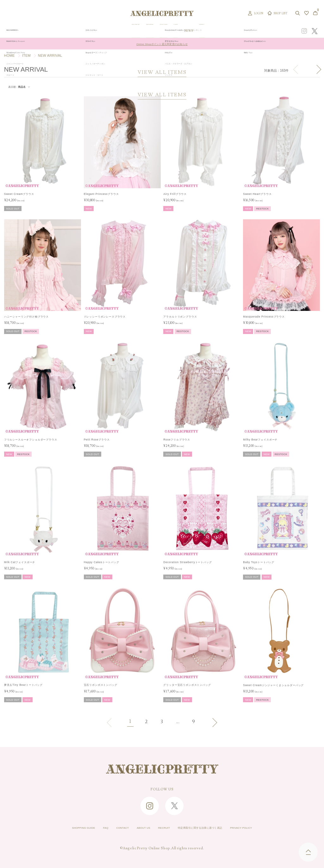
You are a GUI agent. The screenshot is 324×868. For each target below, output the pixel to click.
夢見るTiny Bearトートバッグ (23, 685)
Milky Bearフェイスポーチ (260, 440)
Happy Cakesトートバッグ (102, 562)
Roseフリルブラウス (177, 440)
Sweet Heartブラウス (257, 194)
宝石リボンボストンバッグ (101, 685)
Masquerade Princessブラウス (264, 317)
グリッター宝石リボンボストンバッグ (187, 685)
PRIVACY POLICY (269, 828)
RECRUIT (161, 828)
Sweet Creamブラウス (19, 194)
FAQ (86, 828)
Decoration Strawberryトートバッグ (187, 562)
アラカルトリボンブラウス (180, 317)
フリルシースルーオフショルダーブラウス (31, 440)
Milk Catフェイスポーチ (20, 562)
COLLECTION (193, 31)
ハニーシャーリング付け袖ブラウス (26, 317)
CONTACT (107, 828)
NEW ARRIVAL (165, 31)
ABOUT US (134, 828)
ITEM (26, 55)
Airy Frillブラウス (175, 194)
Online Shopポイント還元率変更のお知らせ (162, 44)
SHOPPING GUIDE (56, 828)
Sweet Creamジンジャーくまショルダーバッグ (273, 685)
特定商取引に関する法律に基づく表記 (211, 828)
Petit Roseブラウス (97, 440)
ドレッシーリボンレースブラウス (105, 317)
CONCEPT (249, 31)
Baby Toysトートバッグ (259, 562)
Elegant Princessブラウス (101, 194)
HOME (9, 55)
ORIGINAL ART (137, 31)
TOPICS (215, 31)
